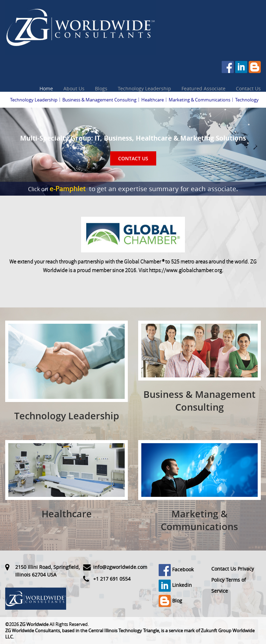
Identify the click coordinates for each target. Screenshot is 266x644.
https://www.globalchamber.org (185, 270)
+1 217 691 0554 (112, 579)
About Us (74, 88)
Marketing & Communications (199, 100)
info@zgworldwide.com (120, 567)
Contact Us (248, 88)
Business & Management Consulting (99, 100)
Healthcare (153, 100)
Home (46, 88)
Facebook (176, 569)
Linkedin (175, 585)
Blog (170, 601)
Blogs (101, 88)
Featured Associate (203, 88)
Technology (247, 100)
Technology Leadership (144, 88)
